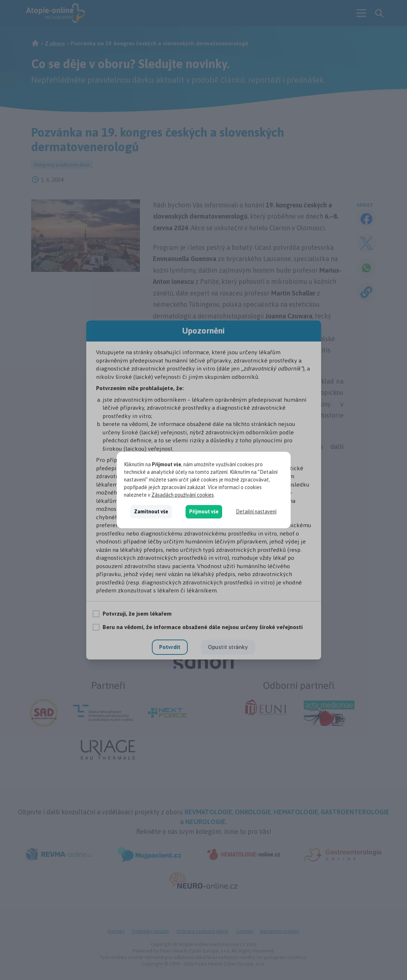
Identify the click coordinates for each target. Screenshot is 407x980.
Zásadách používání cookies (183, 495)
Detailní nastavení (256, 512)
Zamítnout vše (151, 512)
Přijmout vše (204, 512)
